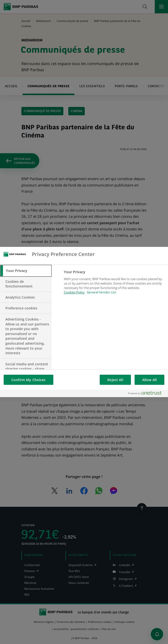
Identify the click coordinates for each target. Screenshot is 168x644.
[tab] (26, 271)
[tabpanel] (114, 285)
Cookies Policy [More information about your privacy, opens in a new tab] (74, 292)
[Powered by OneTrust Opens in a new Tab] (147, 393)
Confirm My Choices (28, 380)
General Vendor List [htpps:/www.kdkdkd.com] (101, 292)
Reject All (115, 380)
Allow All (149, 380)
